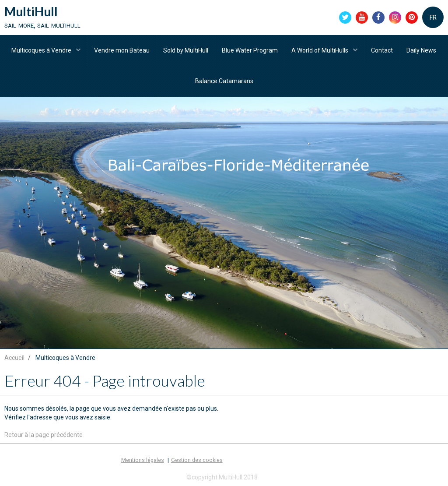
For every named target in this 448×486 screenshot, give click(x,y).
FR (433, 18)
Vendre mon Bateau (122, 50)
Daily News (421, 50)
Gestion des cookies (197, 460)
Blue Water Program (250, 50)
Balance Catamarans (224, 81)
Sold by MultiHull (186, 50)
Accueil (14, 358)
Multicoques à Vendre (42, 50)
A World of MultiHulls (320, 50)
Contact (382, 50)
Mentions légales (143, 460)
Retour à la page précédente (44, 435)
